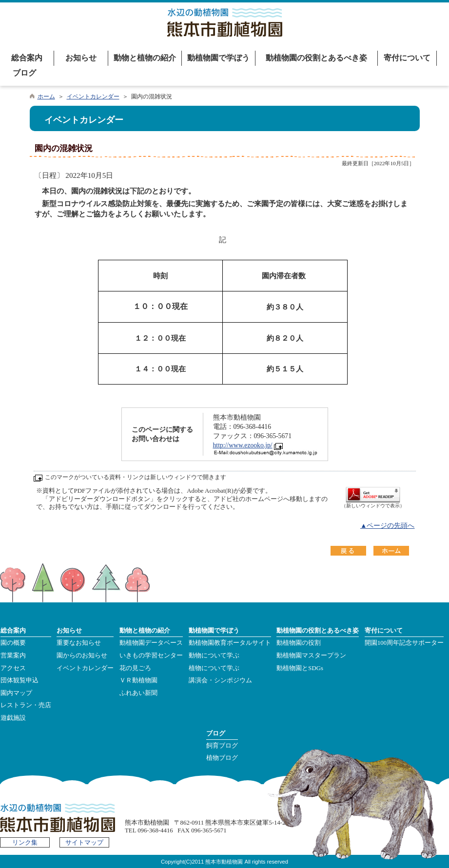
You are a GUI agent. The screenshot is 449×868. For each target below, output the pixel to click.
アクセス (13, 668)
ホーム (46, 96)
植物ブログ (222, 758)
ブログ (24, 73)
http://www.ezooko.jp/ (243, 445)
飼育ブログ (222, 746)
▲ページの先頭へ (388, 526)
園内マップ (16, 693)
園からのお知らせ (82, 656)
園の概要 (13, 643)
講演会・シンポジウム (220, 680)
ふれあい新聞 (138, 693)
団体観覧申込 (20, 680)
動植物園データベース (151, 643)
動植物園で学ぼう (218, 58)
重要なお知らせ (79, 643)
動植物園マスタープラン (311, 656)
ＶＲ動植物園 (138, 680)
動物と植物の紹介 (145, 58)
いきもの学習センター (151, 656)
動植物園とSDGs (300, 668)
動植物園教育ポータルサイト (230, 643)
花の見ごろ (135, 668)
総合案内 (27, 58)
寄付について (407, 58)
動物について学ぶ (214, 656)
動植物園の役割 (299, 643)
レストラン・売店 (26, 705)
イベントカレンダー (93, 96)
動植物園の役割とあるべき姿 (316, 58)
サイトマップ (84, 843)
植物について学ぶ (214, 668)
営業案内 (13, 656)
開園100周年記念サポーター (404, 643)
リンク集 (25, 843)
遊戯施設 (13, 718)
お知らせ (81, 58)
